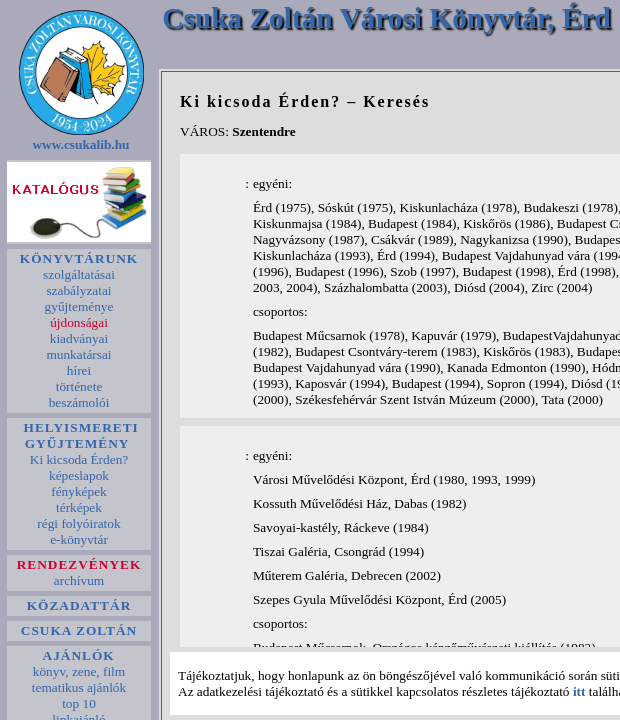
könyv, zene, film (78, 671)
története (78, 386)
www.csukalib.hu (81, 144)
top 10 (79, 703)
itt (579, 691)
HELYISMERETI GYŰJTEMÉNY (79, 435)
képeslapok (79, 475)
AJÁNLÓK (79, 655)
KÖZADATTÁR (78, 605)
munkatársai (79, 354)
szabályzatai (79, 290)
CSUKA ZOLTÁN (79, 630)
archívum (79, 580)
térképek (79, 507)
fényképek (79, 491)
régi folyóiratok (79, 523)
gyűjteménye (79, 306)
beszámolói (78, 402)
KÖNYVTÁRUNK (78, 258)
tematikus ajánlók (78, 687)
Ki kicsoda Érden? (78, 459)
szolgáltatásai (79, 274)
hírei (78, 370)
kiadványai (78, 338)
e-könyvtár (79, 539)
